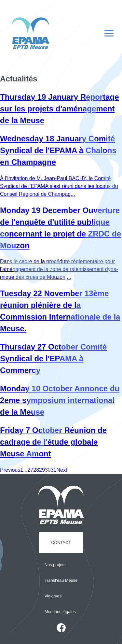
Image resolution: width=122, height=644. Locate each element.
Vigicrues (53, 596)
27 (31, 470)
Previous (10, 470)
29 (42, 470)
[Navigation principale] (109, 33)
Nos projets (55, 565)
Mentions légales (60, 612)
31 (54, 470)
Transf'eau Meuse (61, 580)
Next (62, 470)
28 (36, 470)
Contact (61, 543)
